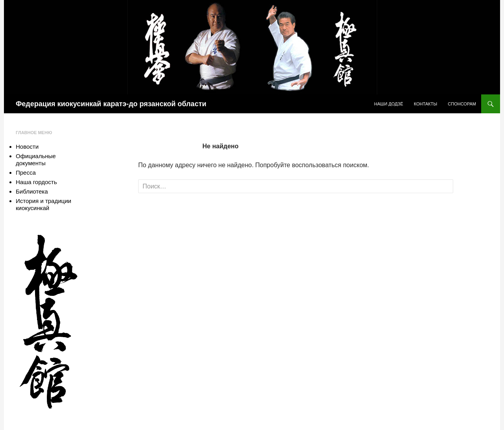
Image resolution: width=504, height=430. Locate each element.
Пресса (26, 173)
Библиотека (32, 191)
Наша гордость (36, 182)
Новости (27, 147)
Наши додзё (389, 104)
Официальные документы (36, 160)
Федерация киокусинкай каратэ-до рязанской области (111, 104)
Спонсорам (462, 104)
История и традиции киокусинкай (44, 204)
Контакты (425, 104)
